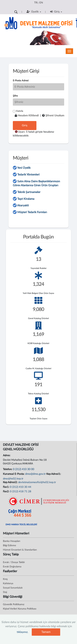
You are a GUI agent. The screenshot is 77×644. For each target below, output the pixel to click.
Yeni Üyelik (24, 168)
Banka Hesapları (12, 541)
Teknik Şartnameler (29, 192)
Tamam (46, 632)
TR (36, 3)
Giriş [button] (56, 12)
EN (41, 3)
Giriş (25, 125)
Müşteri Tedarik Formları (32, 212)
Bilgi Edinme (9, 546)
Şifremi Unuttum (55, 116)
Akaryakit (23, 205)
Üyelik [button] (34, 12)
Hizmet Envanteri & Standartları (20, 550)
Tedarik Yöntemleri (28, 175)
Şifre (15, 96)
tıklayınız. (23, 632)
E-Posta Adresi (21, 81)
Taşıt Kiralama (26, 199)
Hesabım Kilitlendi (28, 116)
